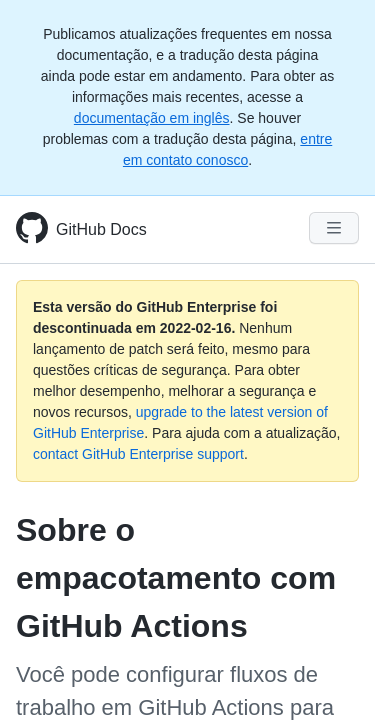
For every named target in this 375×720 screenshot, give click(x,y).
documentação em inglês (152, 118)
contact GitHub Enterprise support (138, 454)
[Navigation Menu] (334, 228)
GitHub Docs (101, 229)
